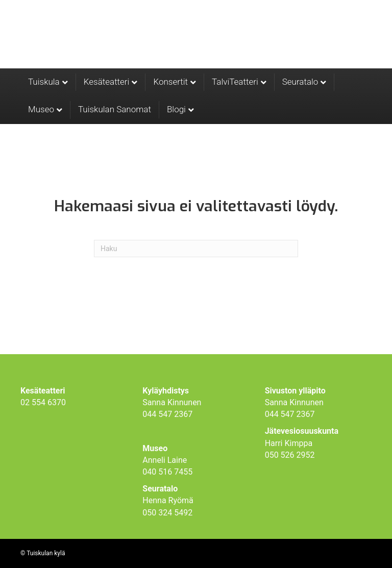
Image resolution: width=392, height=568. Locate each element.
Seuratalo (300, 82)
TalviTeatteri (235, 82)
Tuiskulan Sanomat (115, 109)
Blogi (176, 109)
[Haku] (196, 249)
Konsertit (170, 82)
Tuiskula (44, 82)
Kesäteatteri (107, 82)
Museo (41, 109)
